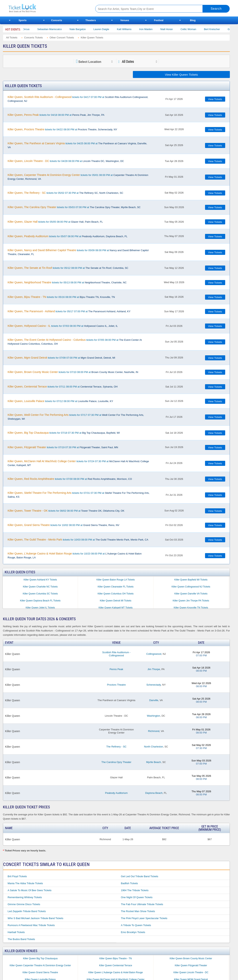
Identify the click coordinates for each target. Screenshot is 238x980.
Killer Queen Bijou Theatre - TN (116, 958)
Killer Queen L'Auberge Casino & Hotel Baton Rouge (116, 972)
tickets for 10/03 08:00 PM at (78, 540)
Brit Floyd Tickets (17, 876)
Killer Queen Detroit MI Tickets (116, 601)
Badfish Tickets (129, 883)
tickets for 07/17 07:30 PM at (76, 417)
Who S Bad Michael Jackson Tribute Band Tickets (35, 918)
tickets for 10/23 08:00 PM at (75, 555)
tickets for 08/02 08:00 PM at (66, 511)
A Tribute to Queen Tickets (136, 925)
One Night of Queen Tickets (137, 897)
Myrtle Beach (154, 762)
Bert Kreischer (220, 29)
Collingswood (154, 654)
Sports (23, 20)
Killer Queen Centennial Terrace (116, 965)
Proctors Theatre (116, 685)
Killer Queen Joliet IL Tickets (40, 608)
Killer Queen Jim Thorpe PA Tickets (191, 601)
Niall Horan (175, 29)
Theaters (91, 20)
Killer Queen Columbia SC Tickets (40, 594)
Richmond (154, 731)
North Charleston (154, 747)
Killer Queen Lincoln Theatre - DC (191, 972)
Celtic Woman (197, 29)
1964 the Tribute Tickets (135, 890)
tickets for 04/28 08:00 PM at (66, 161)
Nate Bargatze (86, 29)
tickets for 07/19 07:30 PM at (63, 447)
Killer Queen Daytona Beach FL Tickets (40, 601)
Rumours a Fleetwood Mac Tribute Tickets (31, 925)
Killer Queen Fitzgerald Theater (191, 965)
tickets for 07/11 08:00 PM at (63, 387)
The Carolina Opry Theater (116, 762)
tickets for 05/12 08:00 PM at (68, 268)
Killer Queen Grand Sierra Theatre (40, 972)
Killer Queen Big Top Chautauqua (40, 958)
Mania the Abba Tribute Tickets (25, 883)
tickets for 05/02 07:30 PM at (65, 193)
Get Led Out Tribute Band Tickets (139, 876)
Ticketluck (47, 8)
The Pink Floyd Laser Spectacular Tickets (144, 918)
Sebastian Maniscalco (58, 29)
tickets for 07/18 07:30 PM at (64, 433)
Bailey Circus (30, 29)
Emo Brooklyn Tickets (133, 932)
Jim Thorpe (154, 669)
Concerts (57, 20)
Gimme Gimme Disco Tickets (24, 904)
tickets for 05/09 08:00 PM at (78, 252)
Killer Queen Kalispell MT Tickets (116, 608)
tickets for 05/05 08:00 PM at (55, 222)
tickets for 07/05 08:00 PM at (75, 342)
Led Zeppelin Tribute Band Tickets (27, 911)
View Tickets (215, 99)
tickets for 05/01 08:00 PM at (78, 177)
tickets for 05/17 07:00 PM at (69, 311)
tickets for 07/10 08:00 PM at (73, 372)
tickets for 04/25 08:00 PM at (77, 145)
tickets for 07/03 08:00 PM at (63, 326)
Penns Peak (116, 669)
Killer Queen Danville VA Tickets (191, 594)
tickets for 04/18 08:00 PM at (56, 115)
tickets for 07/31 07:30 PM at (78, 495)
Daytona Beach (154, 793)
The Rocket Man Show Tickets (138, 911)
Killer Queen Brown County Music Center (191, 958)
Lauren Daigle (109, 29)
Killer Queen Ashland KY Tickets (40, 580)
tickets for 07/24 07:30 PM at (78, 463)
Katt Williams (132, 29)
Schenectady (154, 685)
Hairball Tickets (16, 932)
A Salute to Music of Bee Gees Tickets (29, 890)
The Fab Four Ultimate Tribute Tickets (142, 904)
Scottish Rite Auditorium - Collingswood (116, 654)
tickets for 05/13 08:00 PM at (67, 282)
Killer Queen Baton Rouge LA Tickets (116, 580)
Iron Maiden (154, 29)
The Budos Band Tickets (21, 939)
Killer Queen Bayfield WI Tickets (191, 580)
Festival (159, 20)
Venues (125, 20)
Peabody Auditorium (116, 793)
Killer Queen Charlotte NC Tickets (40, 587)
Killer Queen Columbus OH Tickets (116, 594)
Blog (193, 20)
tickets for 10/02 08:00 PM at (63, 525)
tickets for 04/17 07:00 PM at (78, 99)
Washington (153, 716)
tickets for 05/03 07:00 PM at (74, 207)
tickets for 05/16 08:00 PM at (61, 297)
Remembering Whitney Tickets (25, 897)
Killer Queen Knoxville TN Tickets (191, 608)
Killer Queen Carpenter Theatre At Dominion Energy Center (40, 965)
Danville (154, 700)
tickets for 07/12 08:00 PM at (60, 401)
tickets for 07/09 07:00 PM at (61, 358)
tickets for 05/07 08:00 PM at (68, 236)
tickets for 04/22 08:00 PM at (62, 129)
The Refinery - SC (116, 747)
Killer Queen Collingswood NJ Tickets (191, 587)
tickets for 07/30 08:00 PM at (70, 479)
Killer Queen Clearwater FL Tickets (116, 587)
